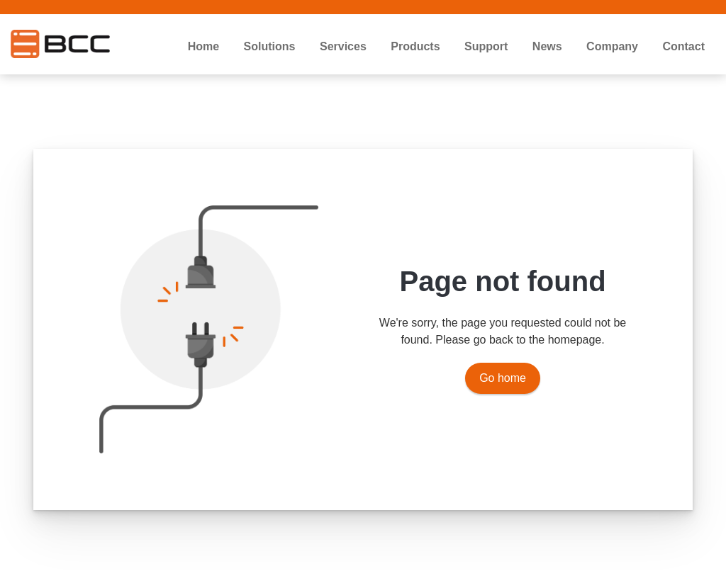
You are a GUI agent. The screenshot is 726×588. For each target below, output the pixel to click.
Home (203, 46)
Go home (503, 378)
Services (343, 46)
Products (415, 46)
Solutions (270, 46)
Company (612, 46)
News (547, 46)
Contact (683, 46)
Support (486, 46)
